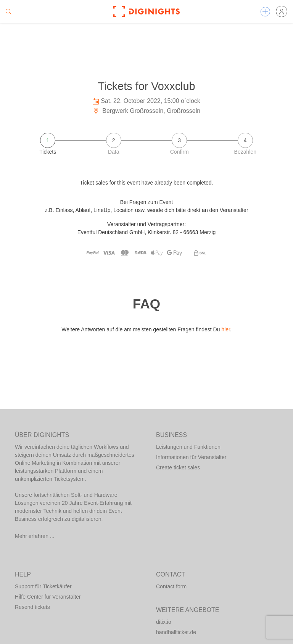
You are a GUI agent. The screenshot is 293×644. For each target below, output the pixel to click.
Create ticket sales (178, 467)
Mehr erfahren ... (35, 536)
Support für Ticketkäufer (43, 586)
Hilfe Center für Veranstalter (48, 597)
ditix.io (164, 622)
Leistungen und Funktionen (188, 447)
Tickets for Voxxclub (147, 86)
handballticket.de (176, 632)
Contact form (171, 586)
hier (226, 329)
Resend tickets (32, 607)
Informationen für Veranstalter (191, 457)
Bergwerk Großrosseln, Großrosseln (146, 111)
